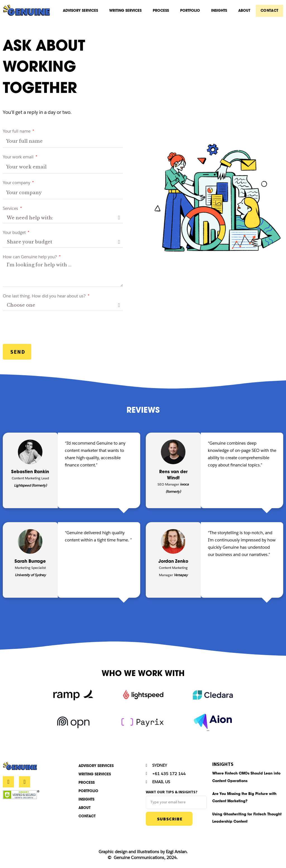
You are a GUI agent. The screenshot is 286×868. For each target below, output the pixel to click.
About (245, 11)
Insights (220, 11)
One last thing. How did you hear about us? (45, 298)
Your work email (19, 159)
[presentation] (45, 329)
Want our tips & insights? (172, 794)
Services (11, 210)
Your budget (15, 234)
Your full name (17, 133)
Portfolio (191, 11)
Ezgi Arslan (176, 855)
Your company (17, 184)
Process (162, 11)
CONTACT (270, 11)
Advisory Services (81, 11)
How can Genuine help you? (30, 258)
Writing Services (126, 11)
